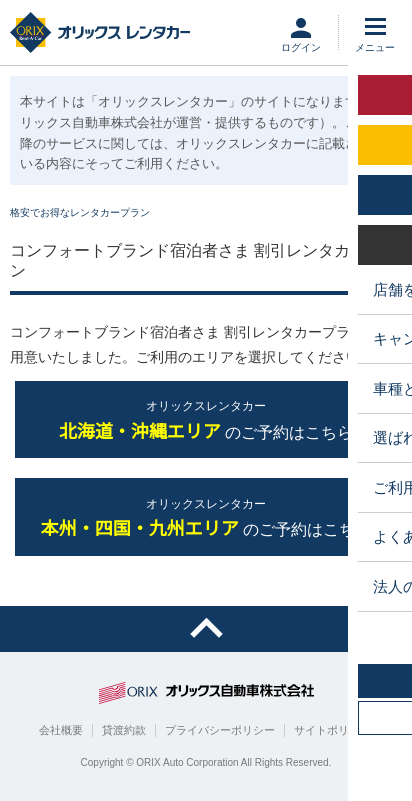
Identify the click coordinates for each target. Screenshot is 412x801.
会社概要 (61, 730)
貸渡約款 (124, 730)
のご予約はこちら (206, 420)
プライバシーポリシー (220, 730)
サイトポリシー (332, 730)
